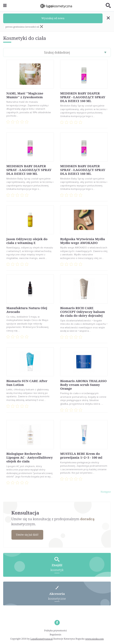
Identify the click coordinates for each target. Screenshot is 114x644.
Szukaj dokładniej (57, 52)
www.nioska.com (94, 639)
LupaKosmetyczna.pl (41, 639)
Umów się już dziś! (27, 535)
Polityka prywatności (56, 630)
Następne (106, 492)
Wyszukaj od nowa (53, 18)
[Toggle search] (108, 6)
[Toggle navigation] (5, 6)
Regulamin (56, 634)
